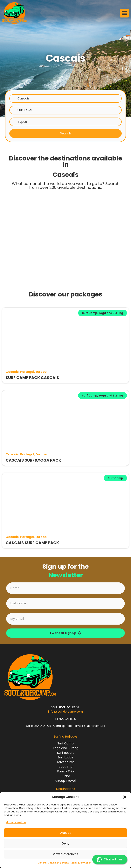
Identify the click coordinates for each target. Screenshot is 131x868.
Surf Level (25, 110)
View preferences (66, 854)
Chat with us (110, 859)
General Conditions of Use (53, 863)
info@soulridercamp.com (65, 712)
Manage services (16, 822)
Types (22, 122)
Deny (66, 843)
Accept (65, 833)
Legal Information (81, 863)
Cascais (23, 98)
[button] (125, 797)
